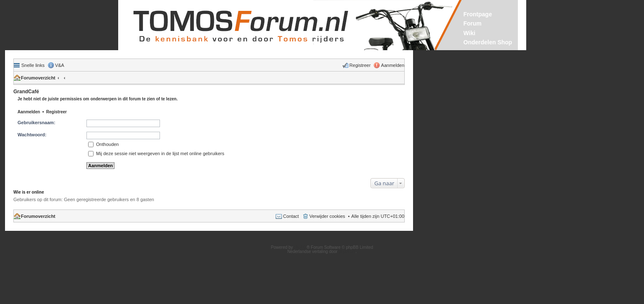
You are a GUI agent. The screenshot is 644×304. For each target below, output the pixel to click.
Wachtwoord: (32, 135)
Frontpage (478, 14)
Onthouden (104, 144)
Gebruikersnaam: (36, 123)
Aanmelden (29, 112)
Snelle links (33, 65)
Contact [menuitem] (291, 216)
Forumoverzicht (38, 78)
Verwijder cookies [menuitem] (327, 216)
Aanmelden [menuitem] (393, 65)
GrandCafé (26, 92)
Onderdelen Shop (488, 42)
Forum (473, 23)
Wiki (470, 33)
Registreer (57, 112)
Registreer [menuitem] (360, 65)
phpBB (300, 247)
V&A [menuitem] (60, 65)
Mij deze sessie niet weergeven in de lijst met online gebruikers (156, 153)
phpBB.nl (347, 252)
